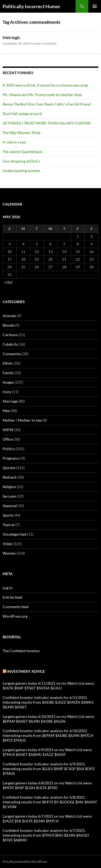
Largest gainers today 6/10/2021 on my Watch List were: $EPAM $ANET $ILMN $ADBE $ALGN (49, 719)
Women (9, 553)
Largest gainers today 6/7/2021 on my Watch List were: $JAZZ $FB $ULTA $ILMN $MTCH (47, 819)
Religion (9, 487)
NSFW (8, 430)
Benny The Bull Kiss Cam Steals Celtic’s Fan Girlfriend (47, 104)
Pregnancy (11, 458)
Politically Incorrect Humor (31, 6)
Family (8, 373)
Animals (9, 316)
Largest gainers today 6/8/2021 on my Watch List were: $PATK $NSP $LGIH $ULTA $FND (47, 785)
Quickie (9, 468)
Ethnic (8, 363)
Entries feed (12, 597)
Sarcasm (10, 496)
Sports (8, 515)
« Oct (8, 282)
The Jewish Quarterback (22, 152)
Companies (12, 354)
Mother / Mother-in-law (22, 420)
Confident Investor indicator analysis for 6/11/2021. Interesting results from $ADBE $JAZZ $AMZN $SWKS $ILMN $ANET (48, 702)
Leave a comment (44, 43)
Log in (8, 588)
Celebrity (10, 344)
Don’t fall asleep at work (22, 114)
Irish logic (11, 37)
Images (8, 382)
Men (6, 411)
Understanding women (21, 171)
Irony (7, 392)
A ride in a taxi (14, 142)
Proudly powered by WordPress (25, 862)
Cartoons (10, 335)
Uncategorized (15, 534)
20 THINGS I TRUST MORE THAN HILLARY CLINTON (47, 123)
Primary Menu (95, 6)
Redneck (10, 477)
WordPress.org (15, 616)
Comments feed (16, 607)
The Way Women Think (22, 133)
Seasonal (10, 506)
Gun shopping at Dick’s (21, 161)
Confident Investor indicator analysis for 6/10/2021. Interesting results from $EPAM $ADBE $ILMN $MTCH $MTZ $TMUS (48, 735)
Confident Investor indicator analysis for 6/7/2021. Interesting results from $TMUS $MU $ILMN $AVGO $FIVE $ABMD (46, 835)
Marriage (10, 401)
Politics (9, 449)
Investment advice (26, 671)
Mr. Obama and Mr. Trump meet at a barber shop (42, 95)
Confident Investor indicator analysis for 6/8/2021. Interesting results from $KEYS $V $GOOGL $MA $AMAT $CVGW (50, 802)
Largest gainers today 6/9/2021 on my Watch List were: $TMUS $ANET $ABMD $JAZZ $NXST (47, 752)
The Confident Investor (21, 651)
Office (8, 439)
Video (8, 544)
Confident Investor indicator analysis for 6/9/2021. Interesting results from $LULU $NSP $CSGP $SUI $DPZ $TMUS (49, 769)
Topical (9, 525)
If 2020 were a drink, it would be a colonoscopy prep (45, 85)
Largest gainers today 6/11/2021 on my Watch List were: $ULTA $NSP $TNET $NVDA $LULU (49, 686)
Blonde (8, 325)
